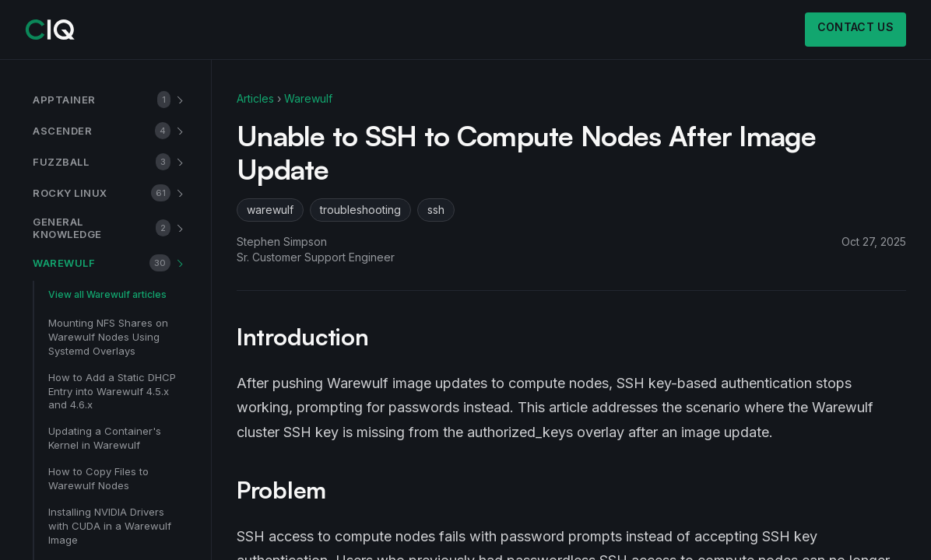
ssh (436, 210)
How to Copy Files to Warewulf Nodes (98, 478)
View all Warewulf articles (107, 294)
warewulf (270, 210)
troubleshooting (360, 210)
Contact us (856, 27)
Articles (255, 98)
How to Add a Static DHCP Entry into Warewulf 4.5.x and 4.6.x (112, 391)
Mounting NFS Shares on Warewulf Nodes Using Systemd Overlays (108, 337)
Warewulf (308, 98)
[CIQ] (50, 30)
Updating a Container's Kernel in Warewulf (105, 438)
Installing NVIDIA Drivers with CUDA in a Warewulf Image (110, 526)
